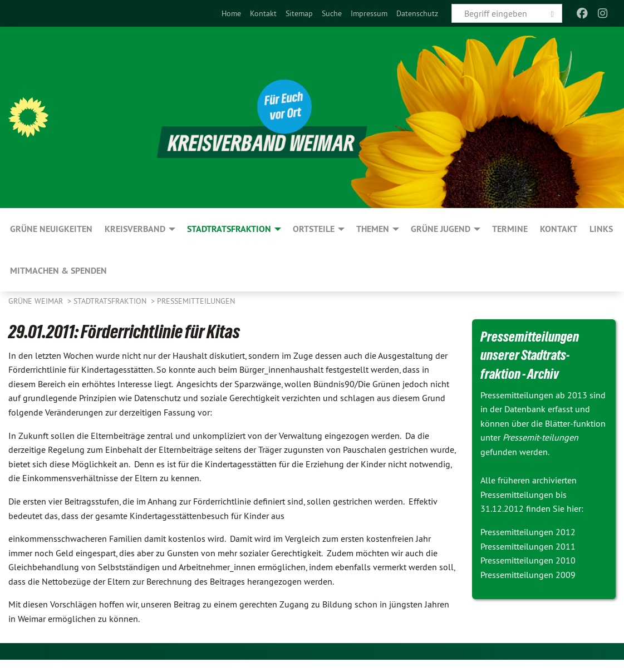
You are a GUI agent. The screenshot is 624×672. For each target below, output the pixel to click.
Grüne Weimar (37, 301)
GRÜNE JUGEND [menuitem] (441, 229)
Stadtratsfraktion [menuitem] (229, 229)
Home (231, 13)
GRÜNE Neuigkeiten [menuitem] (51, 229)
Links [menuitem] (601, 229)
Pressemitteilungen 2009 (528, 575)
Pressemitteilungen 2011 (528, 546)
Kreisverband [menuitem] (135, 229)
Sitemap (299, 13)
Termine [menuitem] (510, 229)
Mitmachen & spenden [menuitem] (58, 271)
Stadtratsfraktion (111, 301)
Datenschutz (417, 13)
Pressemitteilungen (196, 301)
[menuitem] (231, 13)
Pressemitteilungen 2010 (528, 560)
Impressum (369, 13)
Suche (332, 13)
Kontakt (263, 13)
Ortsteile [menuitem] (314, 229)
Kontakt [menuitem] (559, 229)
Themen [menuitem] (373, 229)
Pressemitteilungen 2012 (528, 532)
